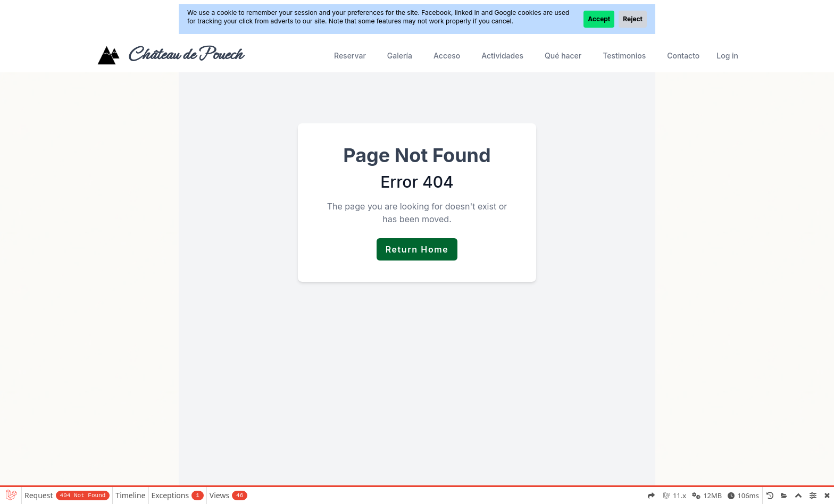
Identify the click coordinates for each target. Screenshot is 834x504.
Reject (633, 19)
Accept (599, 19)
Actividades (502, 56)
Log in (727, 56)
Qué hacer (563, 56)
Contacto (683, 56)
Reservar (350, 56)
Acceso (447, 56)
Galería (400, 56)
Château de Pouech (185, 54)
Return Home (417, 249)
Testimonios (624, 56)
